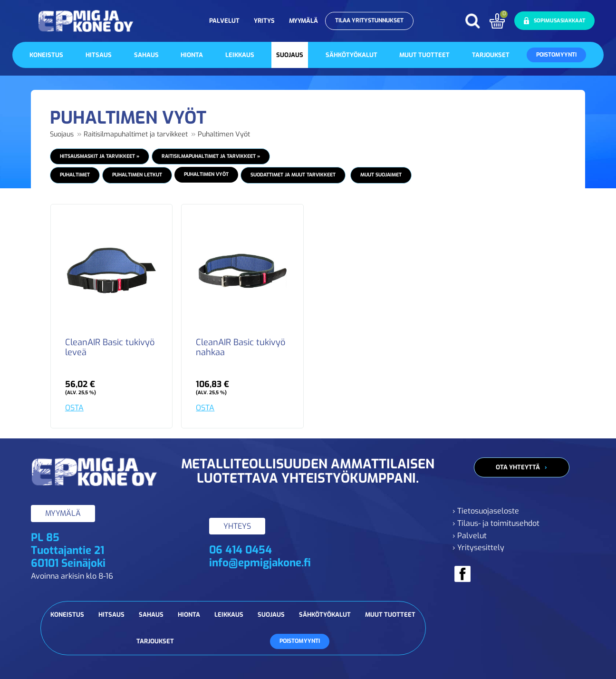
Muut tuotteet (424, 55)
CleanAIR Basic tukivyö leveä (110, 348)
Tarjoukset (491, 55)
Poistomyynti (556, 55)
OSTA (74, 408)
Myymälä (303, 21)
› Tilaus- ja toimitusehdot (496, 523)
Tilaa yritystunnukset (369, 20)
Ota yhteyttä (518, 467)
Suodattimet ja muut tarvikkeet (293, 175)
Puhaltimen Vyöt (224, 134)
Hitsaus (99, 55)
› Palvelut (470, 536)
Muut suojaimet (381, 175)
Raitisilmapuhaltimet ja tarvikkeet (136, 134)
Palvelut (224, 21)
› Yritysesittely (478, 548)
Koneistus (46, 55)
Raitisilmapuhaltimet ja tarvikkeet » (211, 156)
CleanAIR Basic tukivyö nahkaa (241, 348)
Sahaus (146, 55)
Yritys (264, 21)
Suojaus (290, 55)
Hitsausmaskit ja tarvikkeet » (100, 156)
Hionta (192, 55)
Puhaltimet (75, 175)
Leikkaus (240, 55)
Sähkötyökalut (351, 55)
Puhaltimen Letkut (137, 175)
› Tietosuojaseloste (486, 511)
